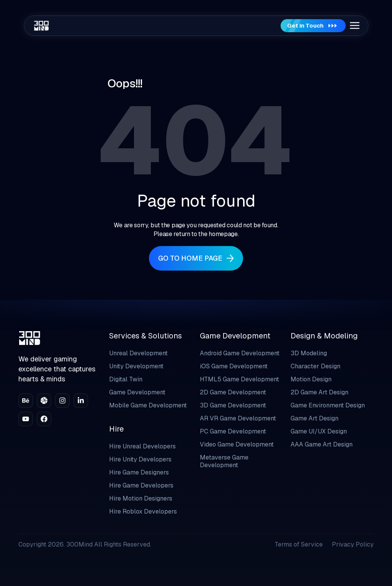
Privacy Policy (353, 544)
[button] (354, 26)
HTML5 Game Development (239, 379)
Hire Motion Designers (141, 498)
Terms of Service (299, 544)
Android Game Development (240, 353)
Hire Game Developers (141, 485)
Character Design (315, 366)
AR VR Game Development (238, 418)
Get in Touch (310, 26)
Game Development (137, 392)
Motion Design (311, 379)
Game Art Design (314, 418)
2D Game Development (233, 392)
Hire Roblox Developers (143, 511)
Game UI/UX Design (319, 431)
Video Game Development (237, 444)
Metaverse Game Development (224, 461)
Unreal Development (138, 353)
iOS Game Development (234, 366)
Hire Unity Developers (140, 459)
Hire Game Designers (139, 472)
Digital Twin (126, 379)
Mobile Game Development (148, 405)
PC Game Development (233, 431)
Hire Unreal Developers (142, 446)
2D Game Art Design (319, 392)
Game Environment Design (328, 405)
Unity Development (136, 366)
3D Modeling (309, 353)
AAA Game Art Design (322, 444)
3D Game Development (233, 405)
